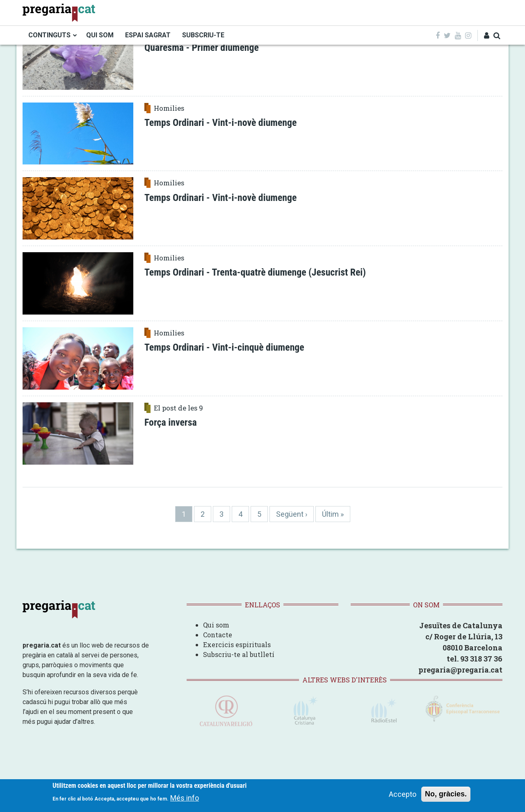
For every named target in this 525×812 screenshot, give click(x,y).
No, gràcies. (446, 794)
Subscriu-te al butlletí (239, 654)
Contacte (218, 635)
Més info (185, 798)
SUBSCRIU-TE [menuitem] (203, 35)
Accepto (403, 794)
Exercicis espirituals (237, 644)
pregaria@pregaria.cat (460, 670)
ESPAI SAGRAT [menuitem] (148, 35)
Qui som (216, 625)
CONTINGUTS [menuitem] (49, 35)
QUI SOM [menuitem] (100, 35)
